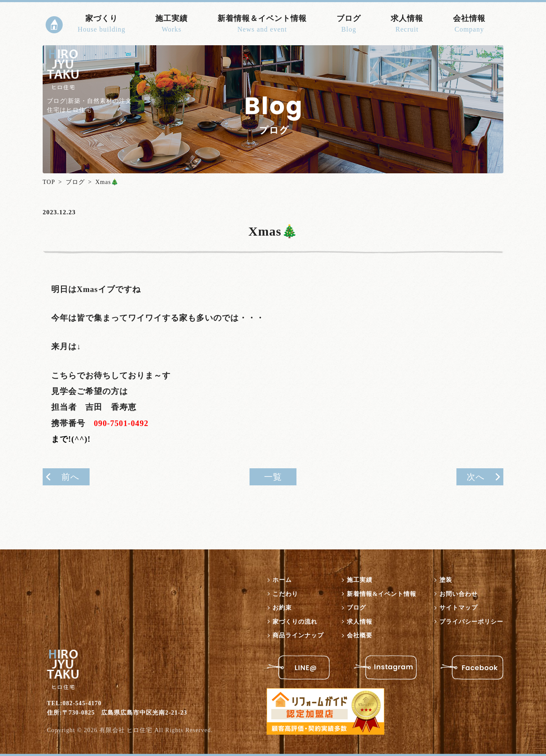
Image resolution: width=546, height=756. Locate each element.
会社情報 (469, 24)
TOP (49, 182)
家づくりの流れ (295, 622)
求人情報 (407, 24)
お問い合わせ (459, 594)
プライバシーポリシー (471, 622)
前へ (70, 477)
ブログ (349, 24)
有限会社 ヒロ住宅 (126, 730)
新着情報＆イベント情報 (262, 24)
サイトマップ (459, 608)
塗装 (446, 580)
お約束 (282, 608)
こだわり (285, 594)
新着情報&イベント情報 (382, 594)
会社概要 (360, 635)
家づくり (102, 24)
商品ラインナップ (298, 635)
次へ (476, 477)
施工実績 (171, 24)
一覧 (273, 477)
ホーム (282, 580)
